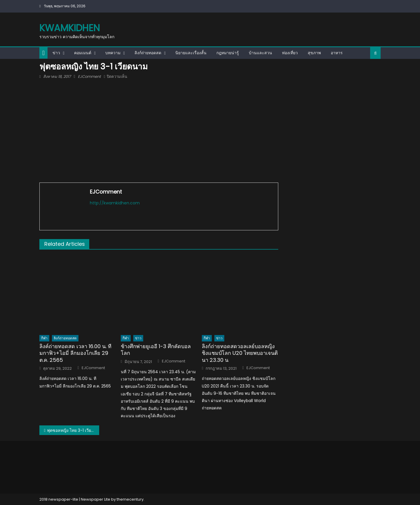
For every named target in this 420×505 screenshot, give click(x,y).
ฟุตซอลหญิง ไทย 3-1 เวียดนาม (73, 430)
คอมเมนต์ (83, 53)
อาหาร (337, 53)
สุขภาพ (314, 53)
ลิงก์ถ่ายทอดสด (148, 53)
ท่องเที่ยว (290, 53)
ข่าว (56, 53)
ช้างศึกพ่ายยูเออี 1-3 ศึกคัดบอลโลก (156, 350)
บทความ (113, 53)
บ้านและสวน (260, 53)
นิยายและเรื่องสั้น (191, 53)
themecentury (130, 499)
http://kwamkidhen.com (115, 203)
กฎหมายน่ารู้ (228, 53)
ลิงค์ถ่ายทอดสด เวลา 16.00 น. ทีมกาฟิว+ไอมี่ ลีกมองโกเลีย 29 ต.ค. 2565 (75, 353)
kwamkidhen (70, 28)
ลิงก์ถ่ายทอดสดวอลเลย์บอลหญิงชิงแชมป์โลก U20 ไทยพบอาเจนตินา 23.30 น (240, 353)
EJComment (89, 77)
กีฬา (44, 338)
